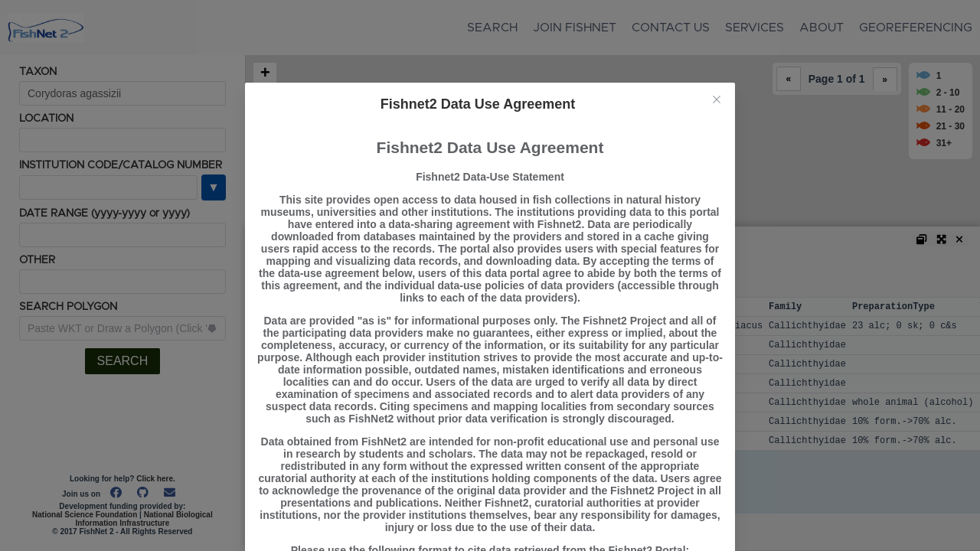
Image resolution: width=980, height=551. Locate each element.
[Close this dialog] (717, 101)
